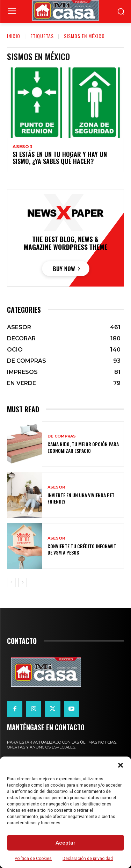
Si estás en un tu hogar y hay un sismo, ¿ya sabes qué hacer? (60, 158)
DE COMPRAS (62, 436)
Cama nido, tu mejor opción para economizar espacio (83, 447)
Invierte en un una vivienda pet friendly (81, 498)
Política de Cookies (33, 859)
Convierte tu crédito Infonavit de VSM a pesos (82, 549)
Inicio (14, 36)
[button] (121, 765)
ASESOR (23, 147)
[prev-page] (11, 583)
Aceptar (65, 843)
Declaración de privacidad (88, 859)
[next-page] (23, 583)
